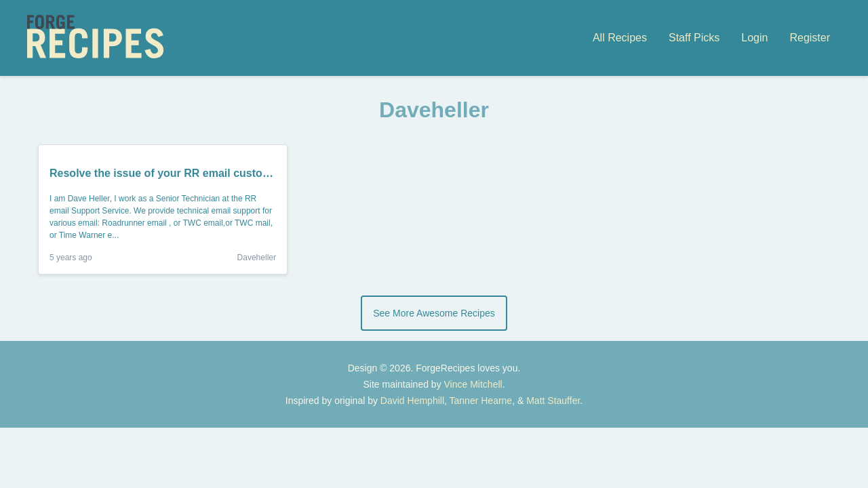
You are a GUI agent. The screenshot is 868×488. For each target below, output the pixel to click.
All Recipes (620, 38)
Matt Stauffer (553, 401)
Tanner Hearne (481, 401)
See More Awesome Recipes (434, 313)
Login (754, 38)
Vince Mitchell (473, 384)
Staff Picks (694, 38)
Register (810, 38)
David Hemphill (412, 401)
